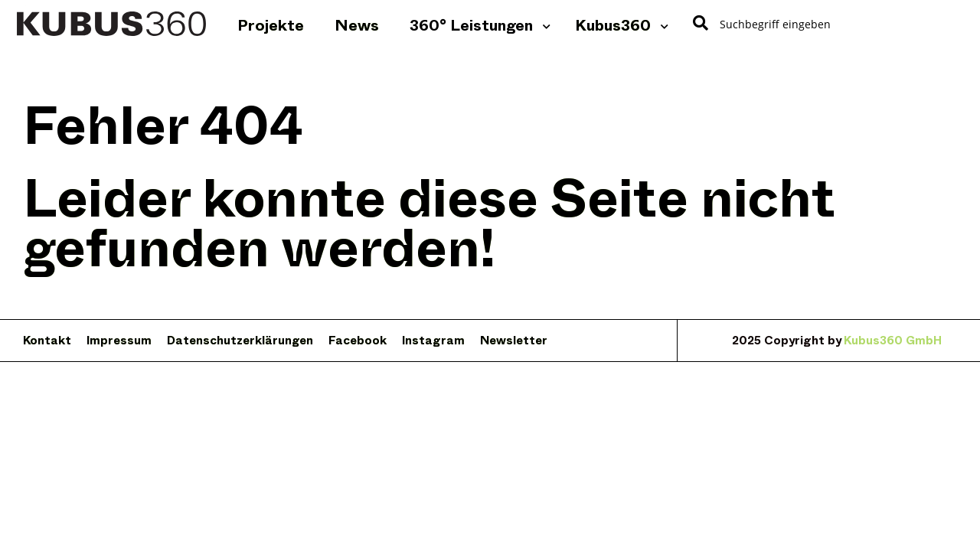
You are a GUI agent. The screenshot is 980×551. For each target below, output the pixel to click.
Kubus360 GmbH (893, 342)
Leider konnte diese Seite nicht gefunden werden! (429, 223)
